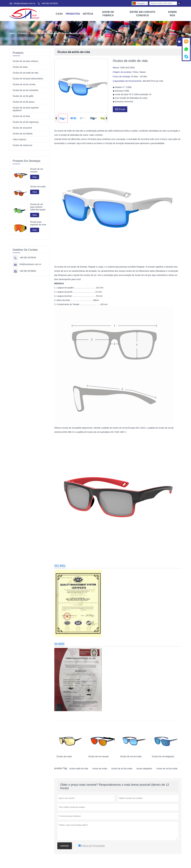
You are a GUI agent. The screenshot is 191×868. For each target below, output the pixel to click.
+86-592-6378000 (28, 271)
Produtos (73, 14)
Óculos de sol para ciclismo (25, 61)
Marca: (117, 67)
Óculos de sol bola (21, 116)
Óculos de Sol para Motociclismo (28, 79)
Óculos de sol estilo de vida (44, 33)
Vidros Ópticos (19, 139)
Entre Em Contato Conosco (143, 14)
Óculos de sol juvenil (22, 128)
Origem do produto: (123, 72)
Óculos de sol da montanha (25, 90)
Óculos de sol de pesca (24, 102)
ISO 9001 (60, 566)
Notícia (88, 14)
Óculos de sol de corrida (24, 84)
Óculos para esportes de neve (38, 223)
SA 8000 (59, 644)
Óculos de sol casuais (36, 170)
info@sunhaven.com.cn (25, 3)
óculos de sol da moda (122, 769)
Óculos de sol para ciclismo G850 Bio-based (38, 207)
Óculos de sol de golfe (23, 96)
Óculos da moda (38, 187)
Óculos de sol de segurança (26, 122)
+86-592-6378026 (50, 3)
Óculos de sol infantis (23, 134)
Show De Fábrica (108, 14)
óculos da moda (100, 769)
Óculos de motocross (23, 145)
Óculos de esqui (20, 67)
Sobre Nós (172, 14)
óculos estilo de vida (79, 769)
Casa (59, 14)
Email (120, 109)
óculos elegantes (144, 769)
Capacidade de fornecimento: (128, 81)
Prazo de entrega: (122, 76)
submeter (65, 846)
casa (12, 33)
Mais (35, 177)
